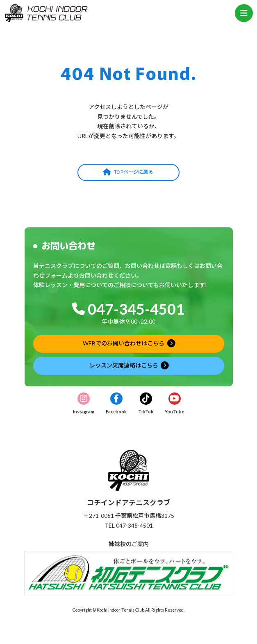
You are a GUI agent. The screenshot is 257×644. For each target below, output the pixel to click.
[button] (128, 172)
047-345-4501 (136, 309)
